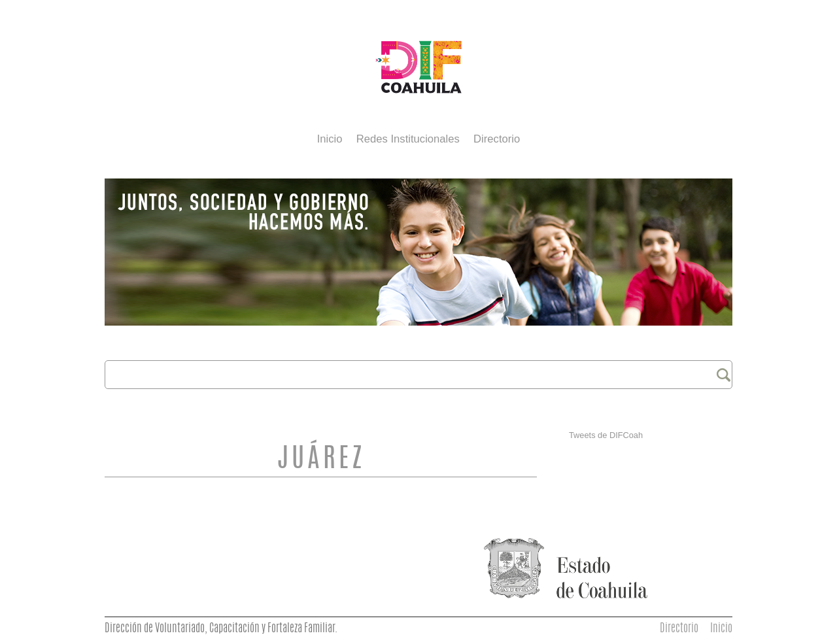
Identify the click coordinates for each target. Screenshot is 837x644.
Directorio (497, 139)
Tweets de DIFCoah (606, 435)
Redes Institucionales (408, 139)
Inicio (330, 139)
